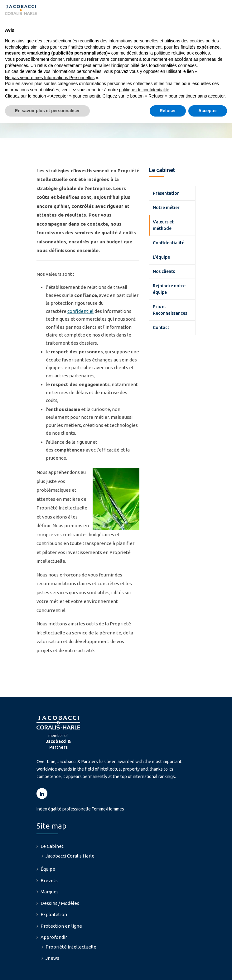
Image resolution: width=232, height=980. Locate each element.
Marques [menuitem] (50, 863)
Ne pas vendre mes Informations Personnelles (50, 78)
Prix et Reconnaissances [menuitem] (170, 281)
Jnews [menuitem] (52, 930)
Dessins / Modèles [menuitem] (60, 875)
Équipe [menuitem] (48, 841)
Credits (168, 970)
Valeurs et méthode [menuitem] (163, 196)
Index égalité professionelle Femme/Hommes (80, 781)
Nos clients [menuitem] (164, 243)
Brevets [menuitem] (49, 852)
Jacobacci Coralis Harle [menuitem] (70, 827)
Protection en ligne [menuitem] (61, 897)
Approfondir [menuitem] (54, 909)
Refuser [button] (168, 111)
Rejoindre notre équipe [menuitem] (169, 260)
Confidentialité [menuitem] (169, 214)
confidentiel (80, 282)
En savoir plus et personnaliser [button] (47, 111)
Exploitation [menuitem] (54, 886)
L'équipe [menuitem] (161, 228)
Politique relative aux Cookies (124, 970)
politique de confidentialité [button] (144, 90)
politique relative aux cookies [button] (182, 53)
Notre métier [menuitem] (166, 179)
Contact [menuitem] (161, 299)
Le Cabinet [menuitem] (52, 818)
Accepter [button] (208, 111)
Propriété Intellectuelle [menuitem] (71, 918)
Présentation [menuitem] (166, 165)
